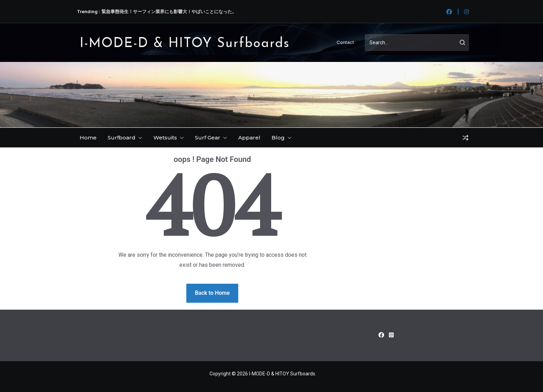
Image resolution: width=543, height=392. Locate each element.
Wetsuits (165, 138)
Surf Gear (208, 138)
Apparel (249, 138)
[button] (139, 138)
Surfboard (122, 138)
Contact (345, 42)
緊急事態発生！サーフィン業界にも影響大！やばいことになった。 (169, 11)
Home (88, 138)
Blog (278, 138)
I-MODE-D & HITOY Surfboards (185, 44)
